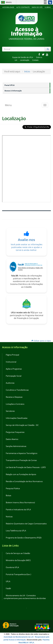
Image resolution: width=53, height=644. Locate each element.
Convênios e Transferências (17, 390)
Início (27, 71)
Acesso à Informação (13, 91)
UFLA (8, 581)
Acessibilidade (8, 7)
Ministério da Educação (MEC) (18, 560)
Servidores (10, 411)
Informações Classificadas (17, 418)
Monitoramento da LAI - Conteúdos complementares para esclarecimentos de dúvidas (25, 597)
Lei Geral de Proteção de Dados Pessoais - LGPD (26, 467)
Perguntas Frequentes (15, 432)
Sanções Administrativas (16, 446)
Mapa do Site (37, 7)
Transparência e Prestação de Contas (21, 460)
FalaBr (8, 589)
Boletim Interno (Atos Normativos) (20, 503)
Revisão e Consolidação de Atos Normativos (24, 481)
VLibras (48, 7)
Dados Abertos (12, 439)
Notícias (9, 517)
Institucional (11, 362)
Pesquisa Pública (13, 488)
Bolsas (8, 496)
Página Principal (12, 355)
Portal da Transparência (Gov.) (18, 574)
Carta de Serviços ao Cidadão (18, 553)
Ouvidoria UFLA (12, 567)
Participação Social (14, 376)
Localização (25, 60)
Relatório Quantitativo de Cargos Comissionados (26, 524)
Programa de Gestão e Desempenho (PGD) (24, 538)
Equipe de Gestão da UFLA (23, 57)
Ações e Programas (14, 369)
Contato (35, 60)
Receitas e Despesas (14, 397)
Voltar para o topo (41, 341)
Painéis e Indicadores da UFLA (18, 510)
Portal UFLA (9, 85)
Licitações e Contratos (15, 404)
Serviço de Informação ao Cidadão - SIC (22, 425)
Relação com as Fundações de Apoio (21, 474)
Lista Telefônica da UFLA (16, 531)
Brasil (6, 2)
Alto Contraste (23, 7)
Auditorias (10, 383)
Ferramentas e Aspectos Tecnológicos (22, 453)
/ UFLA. (32, 643)
